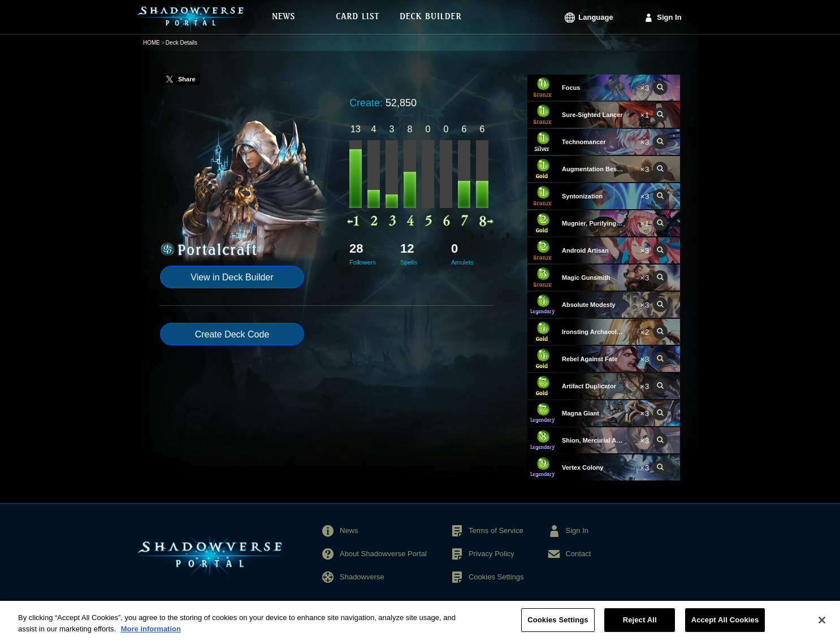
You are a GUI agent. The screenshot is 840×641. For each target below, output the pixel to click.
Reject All (640, 627)
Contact (579, 554)
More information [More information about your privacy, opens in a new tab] (151, 636)
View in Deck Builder (232, 277)
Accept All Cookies (725, 627)
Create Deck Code (232, 334)
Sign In (669, 17)
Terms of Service (496, 530)
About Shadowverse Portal (383, 554)
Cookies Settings (496, 577)
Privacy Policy (492, 554)
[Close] (822, 627)
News (349, 530)
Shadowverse (362, 577)
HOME (151, 43)
